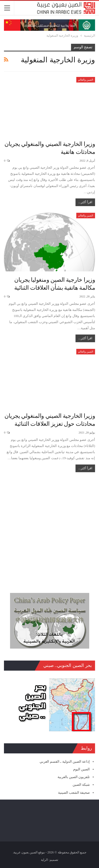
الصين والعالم (86, 80)
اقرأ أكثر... (85, 202)
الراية (44, 860)
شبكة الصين (81, 785)
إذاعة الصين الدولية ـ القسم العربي (65, 761)
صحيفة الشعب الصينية (74, 793)
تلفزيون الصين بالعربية (74, 777)
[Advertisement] (49, 530)
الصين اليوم (81, 769)
